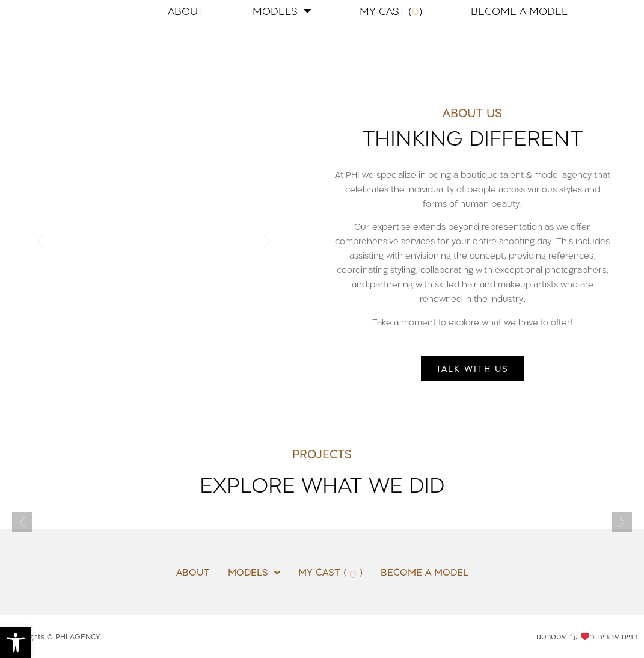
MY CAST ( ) (391, 11)
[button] (16, 642)
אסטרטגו (551, 636)
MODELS (282, 11)
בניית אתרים (618, 636)
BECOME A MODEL (519, 11)
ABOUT (186, 11)
